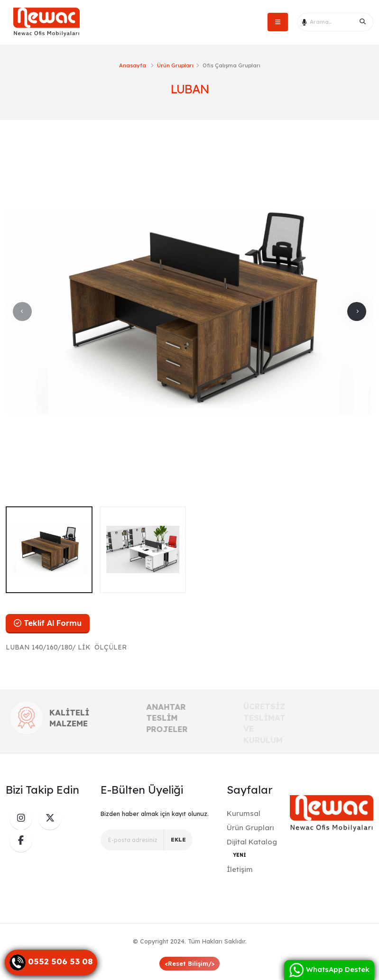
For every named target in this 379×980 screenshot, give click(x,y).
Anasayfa (133, 65)
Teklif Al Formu (48, 623)
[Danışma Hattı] (51, 962)
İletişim (240, 869)
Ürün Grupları (175, 65)
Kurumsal (244, 813)
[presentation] (22, 311)
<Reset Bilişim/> (190, 963)
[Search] (363, 22)
